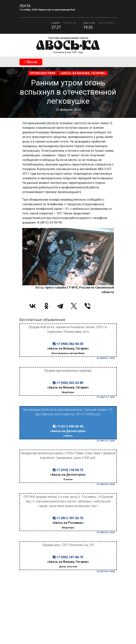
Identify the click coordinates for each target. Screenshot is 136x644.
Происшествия (43, 73)
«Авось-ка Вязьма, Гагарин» (83, 73)
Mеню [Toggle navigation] (31, 62)
